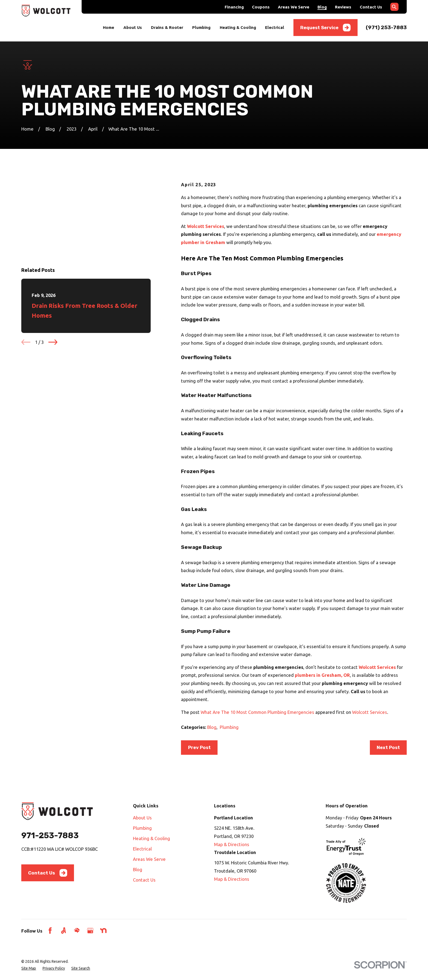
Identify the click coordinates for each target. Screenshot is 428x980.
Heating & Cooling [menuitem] (238, 27)
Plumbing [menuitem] (201, 27)
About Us (142, 818)
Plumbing (229, 727)
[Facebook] (50, 931)
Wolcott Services (370, 712)
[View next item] (53, 275)
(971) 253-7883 (386, 27)
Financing (234, 7)
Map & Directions (232, 844)
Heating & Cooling (151, 838)
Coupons (261, 7)
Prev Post (199, 747)
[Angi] (63, 931)
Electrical (142, 849)
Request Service (326, 28)
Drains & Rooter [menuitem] (167, 27)
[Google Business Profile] (90, 931)
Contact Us (371, 7)
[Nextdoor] (103, 931)
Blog (322, 7)
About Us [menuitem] (133, 27)
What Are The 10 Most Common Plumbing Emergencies (257, 712)
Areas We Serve (294, 7)
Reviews (343, 7)
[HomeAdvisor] (77, 931)
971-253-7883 (50, 835)
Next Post (388, 747)
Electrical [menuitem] (275, 27)
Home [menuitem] (109, 27)
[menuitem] (29, 968)
